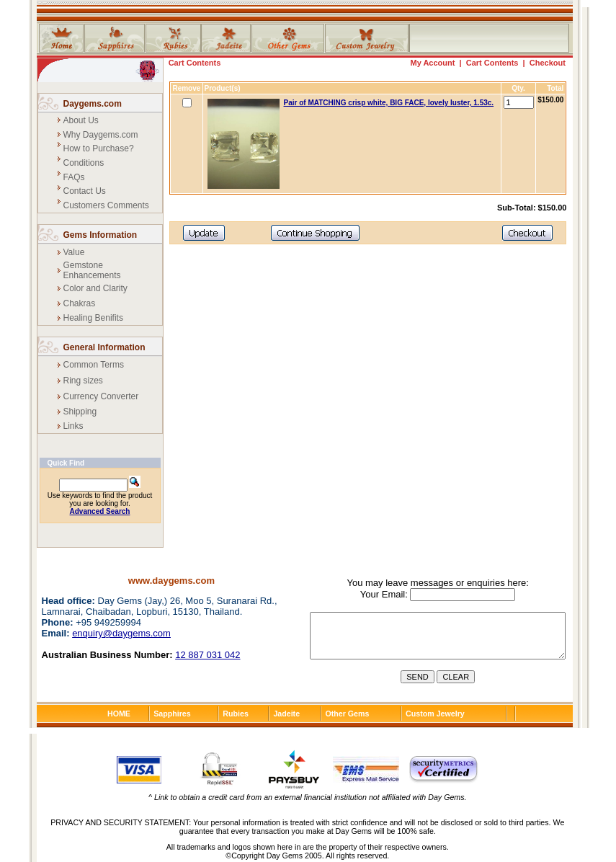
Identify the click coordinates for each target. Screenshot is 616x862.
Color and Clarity (95, 288)
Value (74, 252)
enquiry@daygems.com (121, 633)
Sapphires (172, 714)
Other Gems (347, 714)
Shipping (80, 412)
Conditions (84, 163)
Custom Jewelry (435, 714)
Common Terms (94, 365)
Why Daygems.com (101, 135)
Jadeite (286, 714)
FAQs (74, 177)
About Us (81, 120)
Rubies (236, 714)
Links (73, 426)
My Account (432, 63)
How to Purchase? (99, 148)
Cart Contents (195, 63)
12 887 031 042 (207, 655)
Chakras (80, 303)
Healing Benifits (93, 318)
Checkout (548, 63)
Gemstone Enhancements (92, 270)
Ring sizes (83, 381)
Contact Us (85, 191)
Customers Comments (106, 205)
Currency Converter (101, 396)
